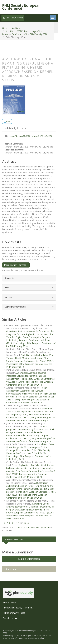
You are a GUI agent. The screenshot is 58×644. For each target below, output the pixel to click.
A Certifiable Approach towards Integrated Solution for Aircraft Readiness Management (26, 376)
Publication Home (13, 18)
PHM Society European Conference (21, 7)
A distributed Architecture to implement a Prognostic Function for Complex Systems (30, 412)
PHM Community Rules (14, 613)
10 (12, 523)
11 (15, 523)
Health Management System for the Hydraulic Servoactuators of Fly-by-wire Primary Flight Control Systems (31, 392)
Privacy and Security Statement (18, 608)
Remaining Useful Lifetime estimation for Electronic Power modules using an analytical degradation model (30, 507)
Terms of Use (9, 602)
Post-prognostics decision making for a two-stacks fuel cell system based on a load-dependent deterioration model (30, 431)
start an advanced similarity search (32, 527)
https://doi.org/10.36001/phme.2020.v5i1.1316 (31, 136)
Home (5, 28)
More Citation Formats (16, 265)
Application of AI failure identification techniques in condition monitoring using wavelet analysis (30, 468)
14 (23, 523)
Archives (16, 28)
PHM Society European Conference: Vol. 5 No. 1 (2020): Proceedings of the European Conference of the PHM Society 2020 (31, 438)
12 (18, 523)
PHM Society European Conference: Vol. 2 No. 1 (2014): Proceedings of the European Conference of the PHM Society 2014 (31, 343)
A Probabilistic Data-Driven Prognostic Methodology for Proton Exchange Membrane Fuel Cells (30, 447)
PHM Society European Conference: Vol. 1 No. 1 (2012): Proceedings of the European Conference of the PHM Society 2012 (31, 417)
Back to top (10, 618)
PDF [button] (8, 121)
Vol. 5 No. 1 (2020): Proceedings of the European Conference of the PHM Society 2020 (25, 33)
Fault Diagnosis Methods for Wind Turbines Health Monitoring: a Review (30, 356)
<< (3, 523)
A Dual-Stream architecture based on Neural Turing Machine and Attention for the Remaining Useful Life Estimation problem (30, 487)
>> (28, 523)
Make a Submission (29, 559)
